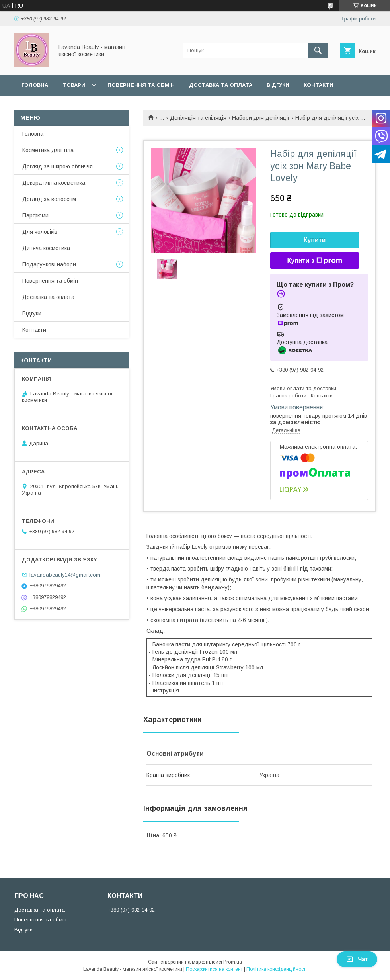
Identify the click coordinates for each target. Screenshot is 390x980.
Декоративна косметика (54, 183)
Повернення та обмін (141, 85)
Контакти (319, 85)
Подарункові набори (49, 264)
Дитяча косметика (46, 248)
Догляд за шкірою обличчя (58, 166)
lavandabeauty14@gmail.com (65, 574)
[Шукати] (318, 51)
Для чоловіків (40, 232)
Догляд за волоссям (49, 199)
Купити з (314, 261)
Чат (357, 959)
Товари (74, 85)
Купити (315, 240)
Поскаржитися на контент (214, 969)
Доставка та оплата (221, 85)
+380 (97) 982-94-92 (131, 910)
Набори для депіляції (261, 118)
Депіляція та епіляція (198, 118)
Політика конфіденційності (277, 969)
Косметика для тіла (48, 150)
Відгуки (278, 85)
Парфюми (35, 215)
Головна (35, 85)
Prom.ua (233, 962)
